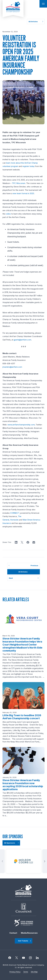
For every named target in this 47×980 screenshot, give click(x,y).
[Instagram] (23, 958)
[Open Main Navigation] (43, 4)
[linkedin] (37, 958)
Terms (26, 972)
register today (28, 166)
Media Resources (29, 933)
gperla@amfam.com (22, 340)
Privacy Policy (15, 972)
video (8, 214)
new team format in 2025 (23, 193)
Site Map (34, 972)
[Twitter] (17, 958)
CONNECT (15, 513)
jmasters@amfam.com (12, 367)
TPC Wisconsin (19, 183)
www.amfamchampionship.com (21, 425)
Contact (13, 933)
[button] (16, 542)
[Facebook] (10, 958)
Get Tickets (23, 941)
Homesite (14, 520)
